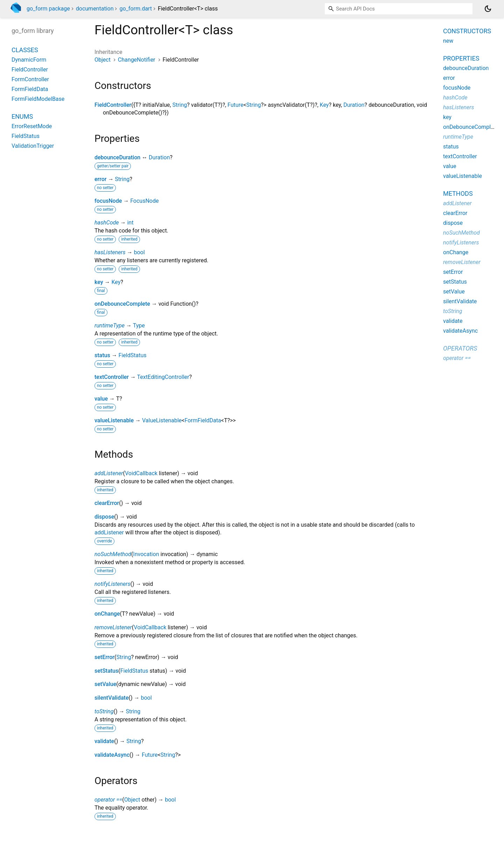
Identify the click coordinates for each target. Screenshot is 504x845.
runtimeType (110, 325)
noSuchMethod (113, 554)
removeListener (113, 627)
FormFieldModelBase (38, 99)
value (101, 399)
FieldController (113, 105)
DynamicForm (29, 60)
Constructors (467, 31)
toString (104, 711)
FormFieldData (203, 420)
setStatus (106, 671)
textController (112, 377)
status (102, 355)
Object (103, 60)
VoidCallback (141, 473)
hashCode (107, 223)
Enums (22, 116)
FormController (30, 79)
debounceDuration (117, 157)
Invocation (146, 554)
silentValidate (111, 698)
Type (139, 325)
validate (104, 741)
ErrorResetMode (32, 126)
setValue (105, 684)
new (448, 41)
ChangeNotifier (137, 60)
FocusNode (144, 201)
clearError (107, 503)
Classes (25, 50)
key (99, 282)
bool (139, 252)
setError (104, 657)
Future (235, 105)
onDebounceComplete (122, 304)
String (180, 105)
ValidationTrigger (33, 146)
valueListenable (114, 420)
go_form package (48, 9)
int (130, 223)
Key (324, 105)
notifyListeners (113, 584)
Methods (458, 193)
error (100, 179)
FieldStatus (133, 355)
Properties (461, 58)
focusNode (108, 201)
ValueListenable (162, 420)
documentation (95, 9)
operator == (108, 800)
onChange (107, 614)
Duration (354, 105)
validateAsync (112, 755)
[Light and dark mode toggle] (488, 9)
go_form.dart (135, 9)
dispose (104, 517)
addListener (109, 473)
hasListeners (110, 252)
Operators (460, 348)
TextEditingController (163, 377)
